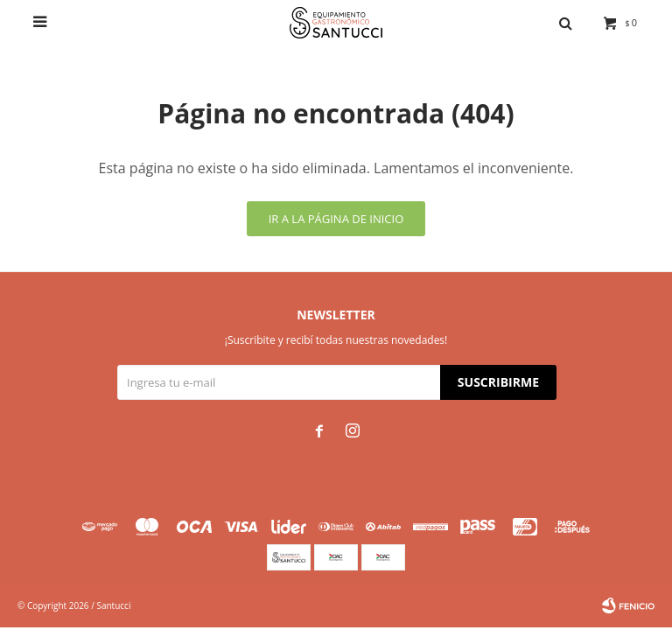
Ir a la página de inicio (336, 219)
